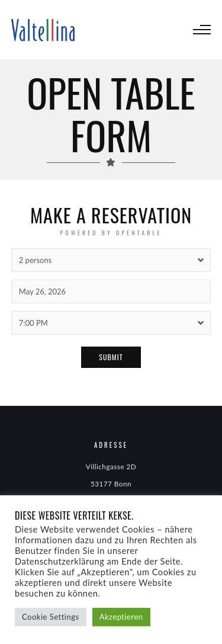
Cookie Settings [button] (51, 617)
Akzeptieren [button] (121, 617)
